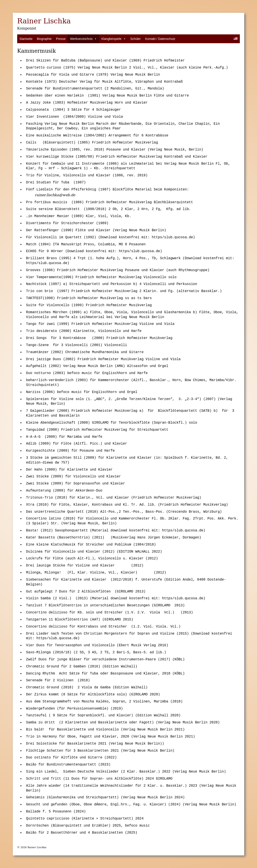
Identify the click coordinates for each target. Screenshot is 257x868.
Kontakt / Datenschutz (160, 39)
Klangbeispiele (114, 39)
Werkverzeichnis (83, 39)
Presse (61, 39)
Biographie (44, 39)
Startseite (26, 39)
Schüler (136, 39)
